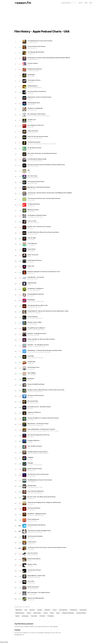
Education (47, 610)
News (58, 613)
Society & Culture (81, 613)
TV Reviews (51, 616)
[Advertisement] (53, 14)
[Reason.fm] (23, 3)
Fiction (55, 610)
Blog (91, 3)
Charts (86, 3)
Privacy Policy (4, 642)
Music (52, 613)
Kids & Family (37, 613)
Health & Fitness (20, 613)
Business (32, 610)
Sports (17, 616)
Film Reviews (74, 610)
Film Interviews (63, 610)
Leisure (46, 613)
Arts (26, 610)
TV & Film (42, 616)
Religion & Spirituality (68, 613)
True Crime (34, 616)
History (29, 613)
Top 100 (80, 3)
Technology (25, 616)
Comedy (40, 610)
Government (83, 610)
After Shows (19, 610)
